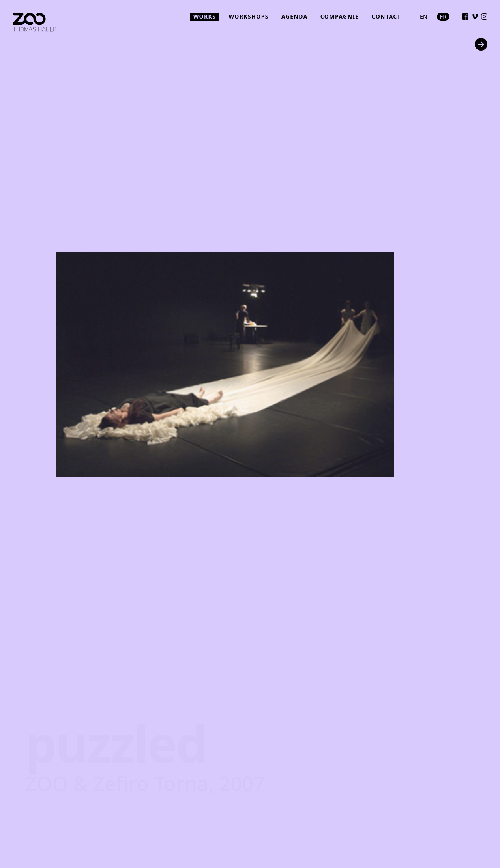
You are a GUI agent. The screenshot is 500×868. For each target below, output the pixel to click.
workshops (248, 16)
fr (443, 16)
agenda (295, 16)
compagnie (340, 16)
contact (387, 16)
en (424, 16)
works (205, 16)
